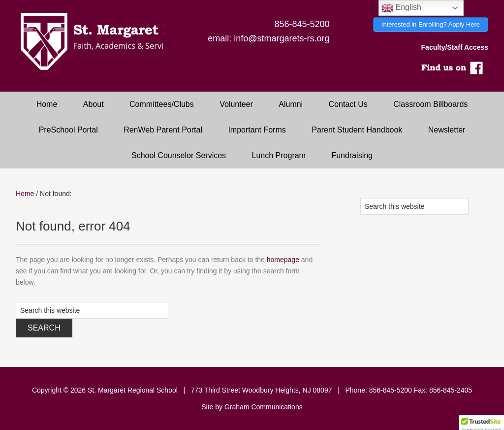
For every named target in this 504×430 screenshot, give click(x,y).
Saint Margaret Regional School (90, 42)
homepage (283, 260)
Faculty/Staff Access (455, 47)
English (401, 8)
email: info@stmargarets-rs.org (268, 38)
